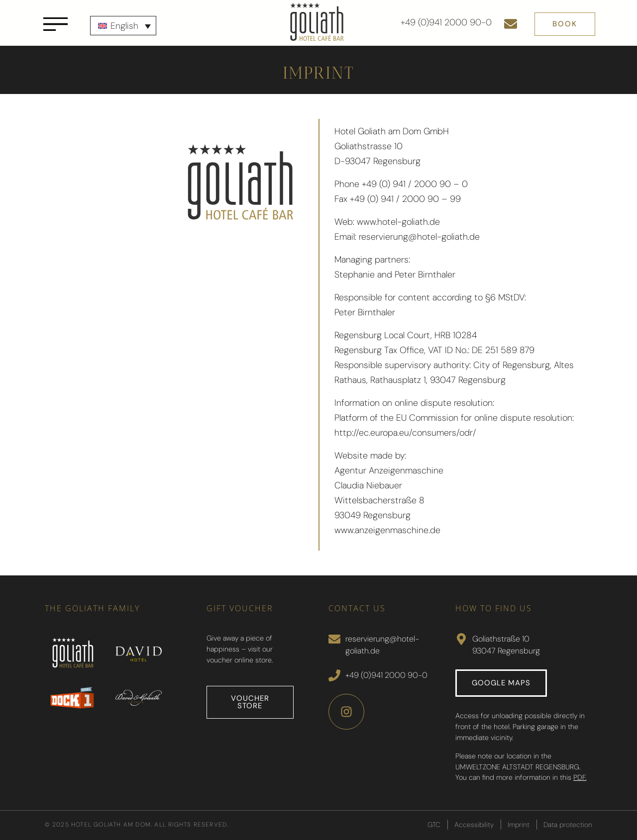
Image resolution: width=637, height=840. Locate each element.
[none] (123, 26)
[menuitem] (123, 26)
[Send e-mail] (511, 24)
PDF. (580, 777)
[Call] (334, 675)
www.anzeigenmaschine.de (387, 530)
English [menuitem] (124, 26)
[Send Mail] (334, 639)
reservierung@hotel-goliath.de (419, 237)
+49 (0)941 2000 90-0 (446, 22)
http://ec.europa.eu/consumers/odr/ (405, 433)
